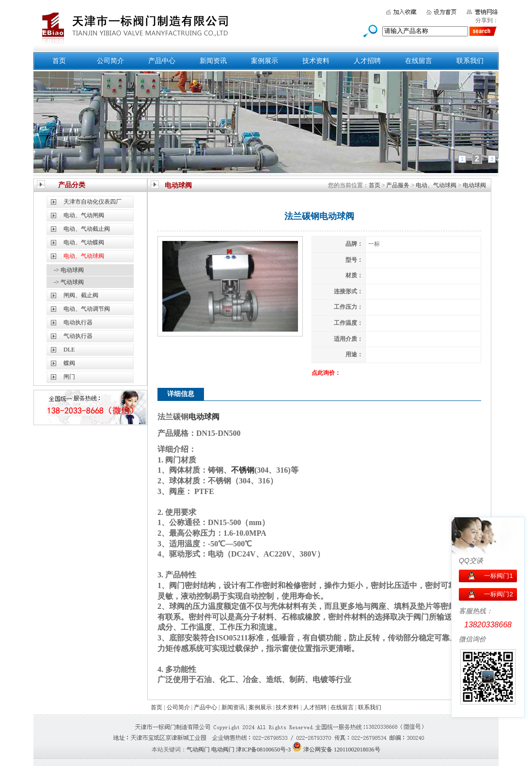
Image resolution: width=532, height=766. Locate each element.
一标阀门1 (498, 576)
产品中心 (162, 61)
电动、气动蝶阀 (84, 242)
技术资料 (316, 61)
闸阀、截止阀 (81, 295)
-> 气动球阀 (69, 282)
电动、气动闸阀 (84, 215)
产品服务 (398, 185)
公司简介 (110, 61)
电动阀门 (223, 750)
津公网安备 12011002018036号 (342, 750)
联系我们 (470, 61)
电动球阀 (474, 185)
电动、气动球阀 (436, 185)
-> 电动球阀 (69, 270)
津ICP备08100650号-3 (263, 750)
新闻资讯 (213, 61)
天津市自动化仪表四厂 (93, 202)
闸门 (69, 377)
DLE (69, 350)
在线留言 (419, 61)
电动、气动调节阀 (87, 309)
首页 (59, 61)
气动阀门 (198, 750)
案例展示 (265, 61)
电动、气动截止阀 (87, 229)
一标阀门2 (498, 594)
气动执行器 (78, 336)
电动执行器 (78, 322)
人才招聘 (367, 61)
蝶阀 (69, 363)
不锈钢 (243, 470)
